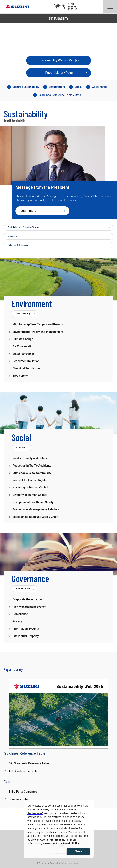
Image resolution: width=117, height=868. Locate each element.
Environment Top (23, 314)
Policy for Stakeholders (18, 245)
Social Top (20, 447)
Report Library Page (59, 73)
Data (8, 782)
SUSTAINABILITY (58, 18)
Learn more (28, 211)
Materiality (13, 236)
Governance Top (23, 589)
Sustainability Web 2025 (59, 60)
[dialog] (59, 829)
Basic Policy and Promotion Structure (24, 227)
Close (78, 851)
